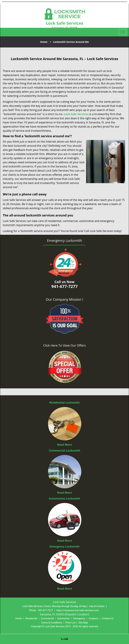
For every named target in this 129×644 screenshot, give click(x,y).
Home (44, 42)
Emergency (79, 618)
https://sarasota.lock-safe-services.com (78, 610)
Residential (31, 618)
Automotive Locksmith (65, 498)
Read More (65, 445)
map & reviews (97, 606)
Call (64, 639)
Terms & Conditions (51, 623)
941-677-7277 (45, 610)
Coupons (93, 618)
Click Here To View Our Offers (64, 345)
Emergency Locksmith (64, 546)
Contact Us (108, 618)
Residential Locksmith (64, 403)
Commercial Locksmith (64, 451)
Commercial (47, 618)
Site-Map (83, 623)
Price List (71, 623)
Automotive (64, 618)
